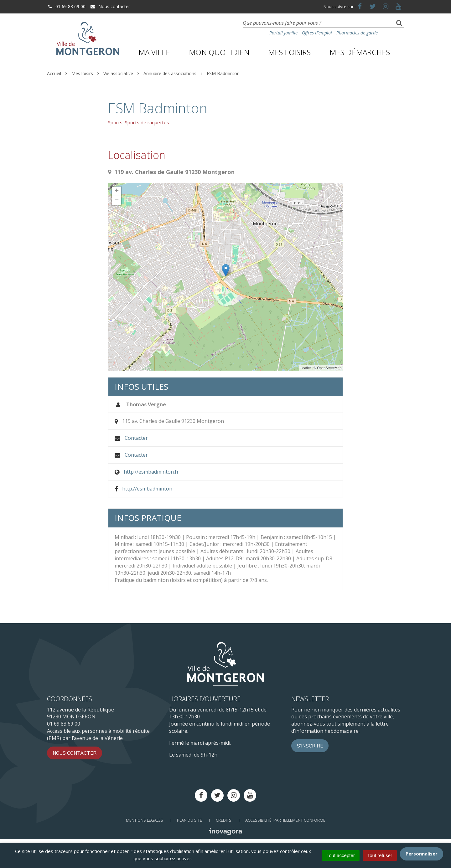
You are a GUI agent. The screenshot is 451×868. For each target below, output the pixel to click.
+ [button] (117, 191)
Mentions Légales (145, 820)
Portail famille (283, 33)
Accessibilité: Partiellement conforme (285, 820)
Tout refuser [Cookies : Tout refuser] (380, 855)
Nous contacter (110, 6)
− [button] (117, 201)
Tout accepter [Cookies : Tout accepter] (341, 855)
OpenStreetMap (329, 368)
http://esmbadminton (147, 489)
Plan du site (189, 820)
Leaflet (306, 368)
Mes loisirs (289, 52)
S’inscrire (310, 746)
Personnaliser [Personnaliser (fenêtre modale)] (422, 854)
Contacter (136, 438)
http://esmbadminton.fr (151, 472)
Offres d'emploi (317, 33)
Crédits (224, 820)
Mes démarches (360, 52)
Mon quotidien (219, 52)
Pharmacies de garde (357, 33)
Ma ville (154, 52)
